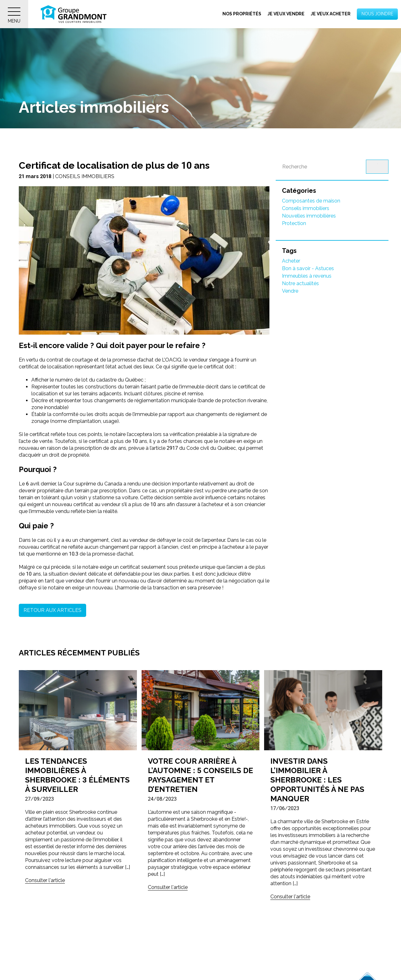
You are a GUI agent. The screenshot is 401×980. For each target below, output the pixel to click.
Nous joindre (377, 14)
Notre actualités (300, 283)
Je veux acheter (331, 14)
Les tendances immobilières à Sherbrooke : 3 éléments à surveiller (77, 775)
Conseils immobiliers (306, 208)
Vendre (290, 291)
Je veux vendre (286, 14)
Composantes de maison (311, 201)
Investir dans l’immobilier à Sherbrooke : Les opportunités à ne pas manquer (317, 780)
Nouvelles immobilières (309, 216)
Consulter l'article (45, 880)
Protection (294, 223)
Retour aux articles (52, 610)
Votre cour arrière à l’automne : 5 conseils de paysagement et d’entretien (200, 775)
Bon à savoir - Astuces (308, 268)
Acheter (291, 261)
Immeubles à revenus (307, 276)
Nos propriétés (242, 14)
